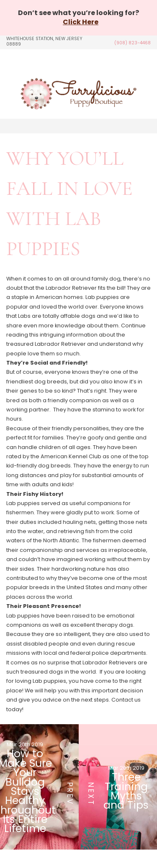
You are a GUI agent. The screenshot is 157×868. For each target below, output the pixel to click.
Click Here (81, 22)
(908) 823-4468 (133, 43)
